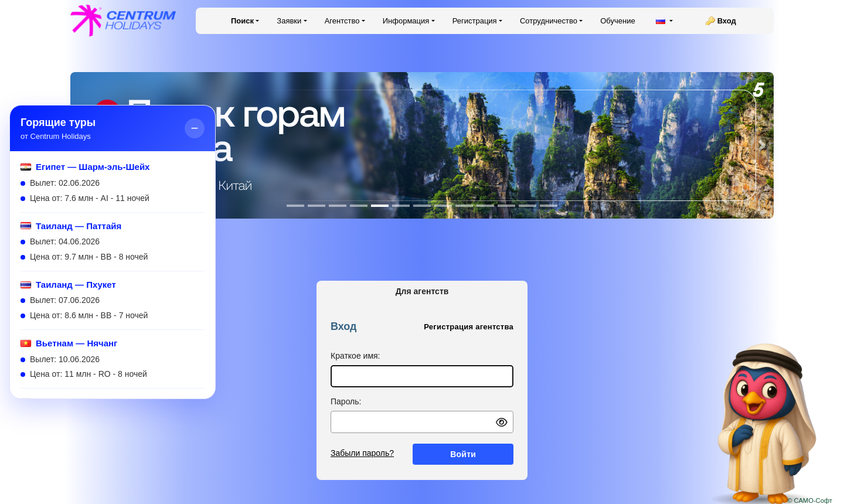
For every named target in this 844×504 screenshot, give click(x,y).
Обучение (617, 21)
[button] (762, 145)
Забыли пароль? (362, 453)
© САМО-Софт (810, 500)
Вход (727, 21)
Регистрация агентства (469, 327)
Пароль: (346, 401)
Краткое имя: (355, 356)
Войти (463, 454)
